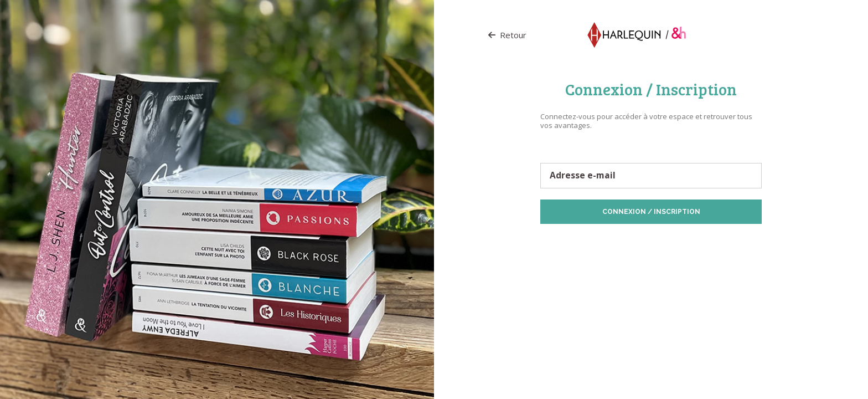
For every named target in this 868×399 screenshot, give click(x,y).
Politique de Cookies (695, 241)
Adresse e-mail (583, 176)
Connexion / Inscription (651, 212)
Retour (507, 35)
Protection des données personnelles (603, 241)
